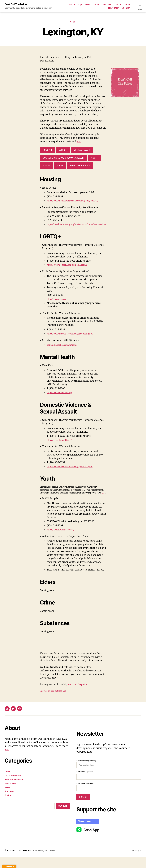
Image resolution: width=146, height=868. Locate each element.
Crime (60, 167)
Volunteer (107, 5)
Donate (118, 5)
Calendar (126, 8)
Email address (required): (109, 775)
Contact (96, 5)
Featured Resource (15, 790)
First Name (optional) (85, 783)
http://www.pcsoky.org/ (60, 307)
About (72, 5)
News (87, 5)
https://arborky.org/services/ (63, 541)
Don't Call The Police (17, 5)
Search (63, 817)
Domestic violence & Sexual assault (64, 159)
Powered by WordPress (46, 862)
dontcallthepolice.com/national (64, 353)
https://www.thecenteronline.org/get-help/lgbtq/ (74, 342)
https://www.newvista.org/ (62, 401)
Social (127, 5)
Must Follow (11, 794)
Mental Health (82, 151)
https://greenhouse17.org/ (61, 448)
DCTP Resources (14, 787)
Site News (10, 802)
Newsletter (113, 8)
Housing (47, 151)
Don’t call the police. (80, 695)
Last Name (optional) (85, 795)
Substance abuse (80, 167)
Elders (46, 167)
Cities (73, 23)
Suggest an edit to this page (55, 702)
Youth (95, 159)
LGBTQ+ (63, 151)
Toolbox (9, 806)
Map (80, 5)
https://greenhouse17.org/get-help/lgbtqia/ (70, 273)
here (79, 143)
